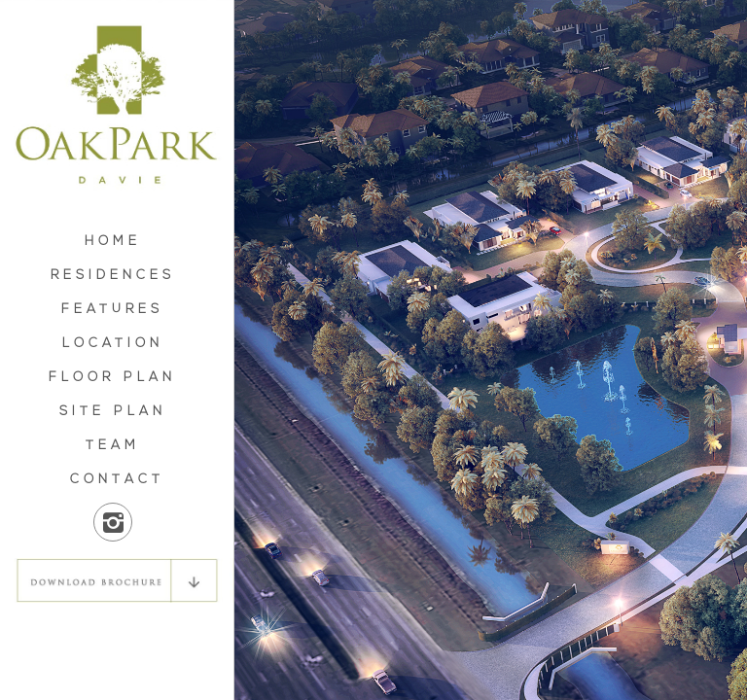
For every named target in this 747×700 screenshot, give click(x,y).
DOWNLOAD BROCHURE (117, 580)
